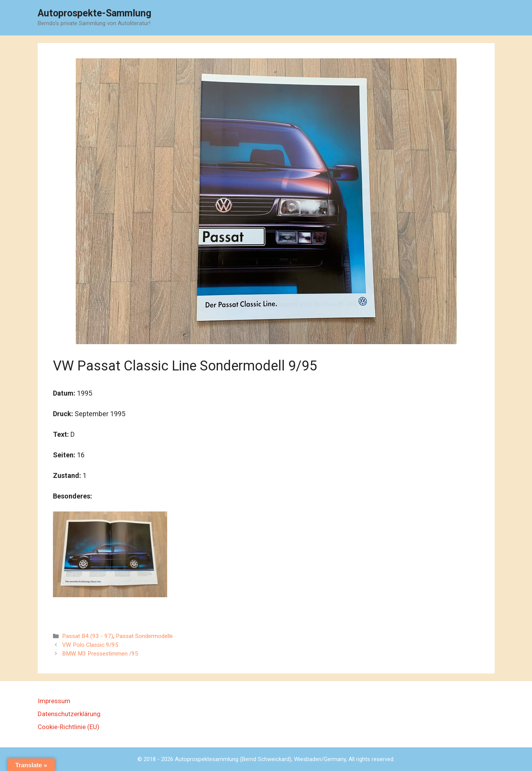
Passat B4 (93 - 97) (88, 636)
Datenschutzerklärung (69, 714)
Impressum (54, 701)
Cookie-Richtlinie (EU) (69, 727)
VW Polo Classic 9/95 (90, 645)
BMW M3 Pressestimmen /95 (100, 654)
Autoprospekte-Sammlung (94, 13)
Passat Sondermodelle (144, 636)
